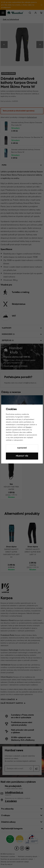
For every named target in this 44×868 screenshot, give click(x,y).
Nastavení (22, 448)
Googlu (28, 427)
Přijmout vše (22, 456)
